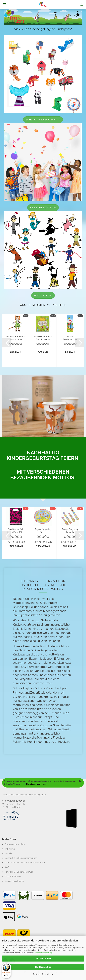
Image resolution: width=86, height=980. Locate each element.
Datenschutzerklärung (43, 953)
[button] (6, 343)
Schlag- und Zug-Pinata (43, 120)
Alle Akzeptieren (43, 959)
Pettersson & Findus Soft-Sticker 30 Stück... (43, 338)
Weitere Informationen (43, 974)
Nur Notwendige (43, 967)
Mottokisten (43, 295)
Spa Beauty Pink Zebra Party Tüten (16, 531)
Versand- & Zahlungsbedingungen (21, 858)
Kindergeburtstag (43, 208)
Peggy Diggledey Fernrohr (70, 531)
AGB (7, 867)
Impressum (10, 849)
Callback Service (13, 876)
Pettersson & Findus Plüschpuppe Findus (16, 338)
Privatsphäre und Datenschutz (19, 872)
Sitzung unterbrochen (15, 844)
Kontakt (8, 853)
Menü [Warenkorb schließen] (4, 4)
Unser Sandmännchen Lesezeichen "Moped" (70, 338)
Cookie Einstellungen (15, 881)
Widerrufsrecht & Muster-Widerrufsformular (25, 863)
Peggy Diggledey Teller (43, 531)
